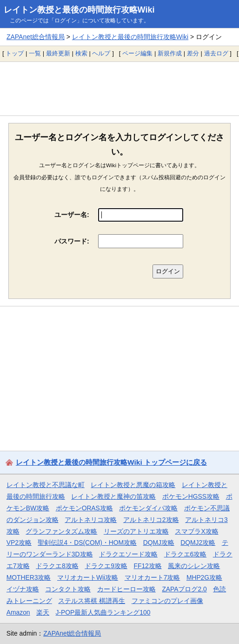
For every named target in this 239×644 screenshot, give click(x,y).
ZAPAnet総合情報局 (36, 37)
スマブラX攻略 (196, 531)
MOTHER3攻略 (29, 577)
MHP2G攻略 (204, 577)
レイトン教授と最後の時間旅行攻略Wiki (79, 10)
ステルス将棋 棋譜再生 (92, 601)
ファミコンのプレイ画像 (167, 601)
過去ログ (216, 53)
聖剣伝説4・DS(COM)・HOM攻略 (87, 542)
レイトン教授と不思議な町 (46, 485)
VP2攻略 (19, 542)
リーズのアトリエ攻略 (136, 531)
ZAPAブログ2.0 (184, 589)
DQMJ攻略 (159, 542)
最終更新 (58, 53)
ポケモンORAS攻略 (84, 508)
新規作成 (170, 53)
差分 (193, 53)
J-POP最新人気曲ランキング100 (103, 612)
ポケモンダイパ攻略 (148, 508)
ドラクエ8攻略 (57, 566)
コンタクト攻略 (68, 589)
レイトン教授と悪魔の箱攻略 (133, 485)
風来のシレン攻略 (194, 566)
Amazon (18, 612)
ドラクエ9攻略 (106, 566)
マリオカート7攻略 (153, 577)
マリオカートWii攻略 (88, 577)
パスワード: (72, 241)
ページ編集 (137, 53)
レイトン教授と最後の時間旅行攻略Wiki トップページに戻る (111, 462)
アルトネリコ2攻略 (151, 520)
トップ (15, 53)
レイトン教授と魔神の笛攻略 (113, 496)
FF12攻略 (147, 566)
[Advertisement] (119, 88)
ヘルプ (101, 53)
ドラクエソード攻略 (128, 554)
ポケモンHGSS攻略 (191, 496)
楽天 (43, 612)
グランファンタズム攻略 (61, 531)
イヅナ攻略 (23, 589)
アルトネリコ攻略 (91, 520)
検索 (81, 53)
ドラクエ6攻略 (186, 554)
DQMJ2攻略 (198, 542)
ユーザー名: (72, 215)
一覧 (35, 53)
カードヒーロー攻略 (126, 589)
